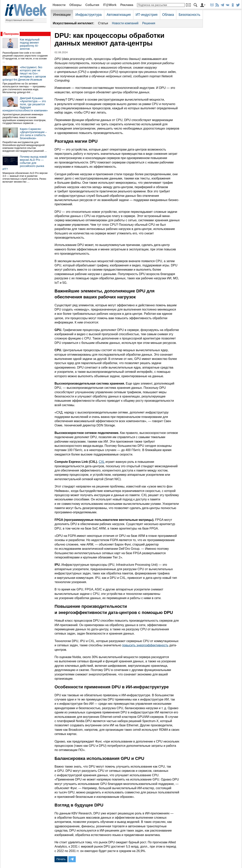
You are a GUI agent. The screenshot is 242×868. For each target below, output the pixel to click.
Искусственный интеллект (20, 20)
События (92, 5)
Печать (61, 859)
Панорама (11, 34)
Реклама (127, 5)
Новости (59, 5)
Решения (149, 23)
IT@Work (110, 5)
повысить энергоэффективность (145, 645)
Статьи (103, 23)
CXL (102, 462)
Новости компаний (125, 23)
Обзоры (75, 5)
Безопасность (189, 15)
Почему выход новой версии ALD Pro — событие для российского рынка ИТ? (25, 163)
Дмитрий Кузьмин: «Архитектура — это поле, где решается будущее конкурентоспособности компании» (25, 104)
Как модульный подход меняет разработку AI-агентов (30, 44)
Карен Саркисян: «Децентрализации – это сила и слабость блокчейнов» (33, 134)
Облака (168, 15)
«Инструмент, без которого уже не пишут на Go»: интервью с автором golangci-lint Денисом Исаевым (24, 73)
